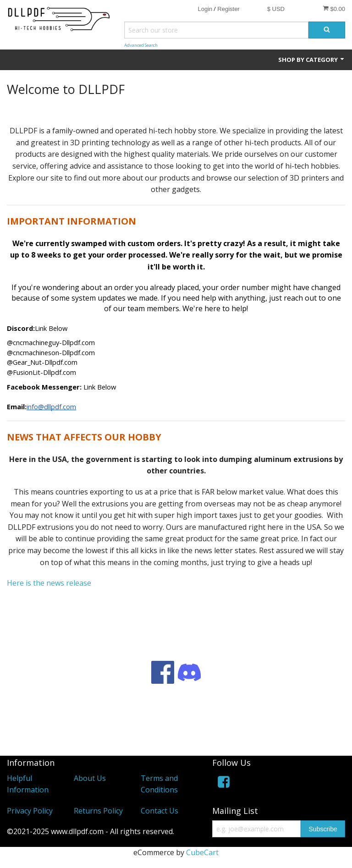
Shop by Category (312, 60)
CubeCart (202, 852)
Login (205, 9)
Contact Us (159, 811)
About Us (90, 778)
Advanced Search (141, 45)
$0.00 (334, 9)
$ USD (276, 9)
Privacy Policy (30, 811)
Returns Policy (98, 811)
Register (228, 9)
